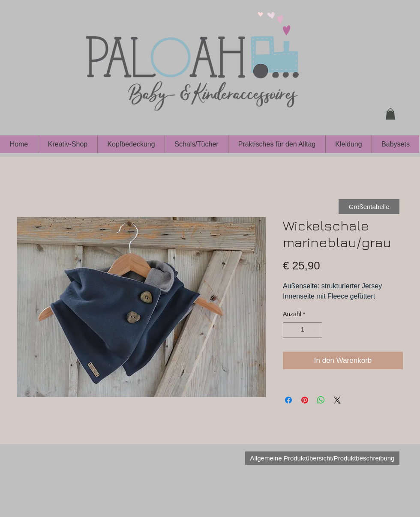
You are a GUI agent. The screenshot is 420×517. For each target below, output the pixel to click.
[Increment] (316, 330)
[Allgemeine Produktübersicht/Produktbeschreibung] (322, 458)
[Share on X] (337, 400)
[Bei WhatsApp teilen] (321, 400)
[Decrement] (289, 330)
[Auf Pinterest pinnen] (305, 400)
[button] (390, 114)
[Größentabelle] (369, 207)
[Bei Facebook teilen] (288, 400)
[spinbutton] (303, 330)
